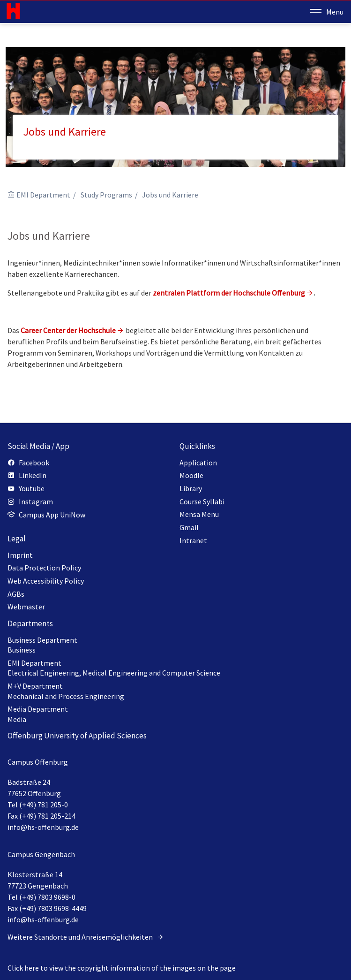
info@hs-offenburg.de (43, 827)
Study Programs (106, 195)
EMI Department (43, 195)
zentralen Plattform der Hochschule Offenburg (229, 293)
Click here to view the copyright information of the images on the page (122, 968)
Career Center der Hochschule (68, 330)
